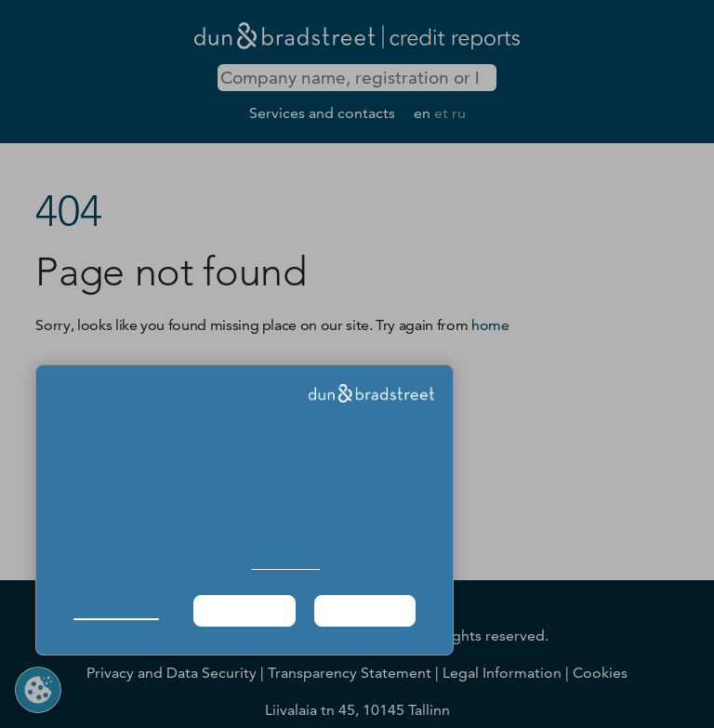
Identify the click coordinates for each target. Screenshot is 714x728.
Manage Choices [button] (116, 610)
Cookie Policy (286, 564)
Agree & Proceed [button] (365, 610)
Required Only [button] (244, 610)
